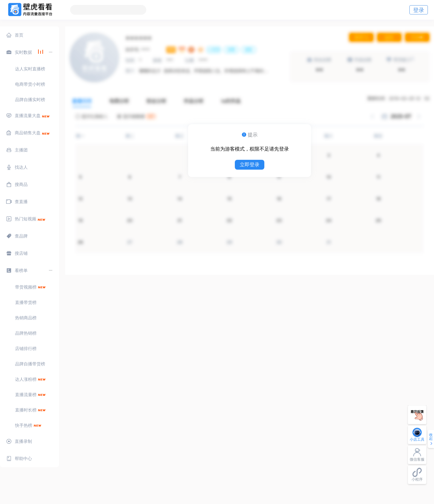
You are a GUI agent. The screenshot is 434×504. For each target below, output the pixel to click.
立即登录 (250, 165)
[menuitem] (30, 35)
